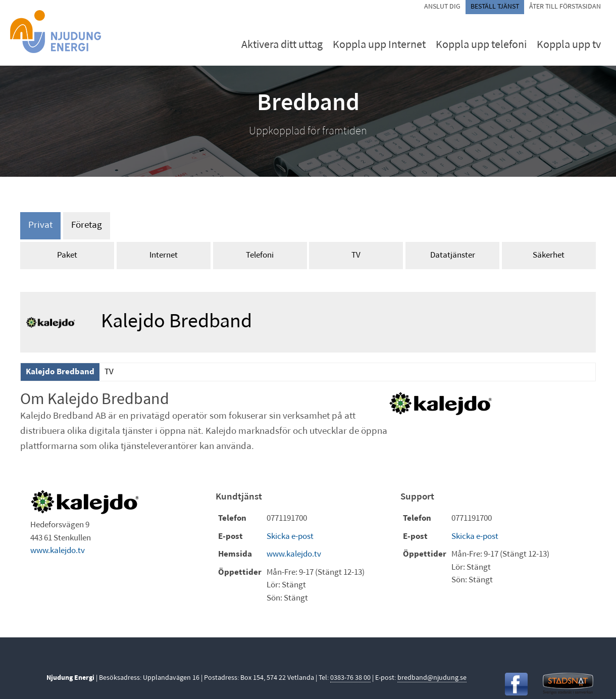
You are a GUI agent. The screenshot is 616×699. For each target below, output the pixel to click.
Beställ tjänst (495, 7)
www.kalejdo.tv (58, 551)
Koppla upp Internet (379, 45)
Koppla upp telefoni (481, 45)
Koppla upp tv (569, 45)
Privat (40, 226)
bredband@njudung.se (432, 678)
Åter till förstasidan (565, 7)
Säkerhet (549, 255)
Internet (164, 255)
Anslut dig (442, 7)
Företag (87, 226)
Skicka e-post (290, 537)
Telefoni (260, 255)
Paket (67, 255)
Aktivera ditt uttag (282, 45)
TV (356, 255)
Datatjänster (453, 255)
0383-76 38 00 (350, 678)
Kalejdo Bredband (60, 372)
